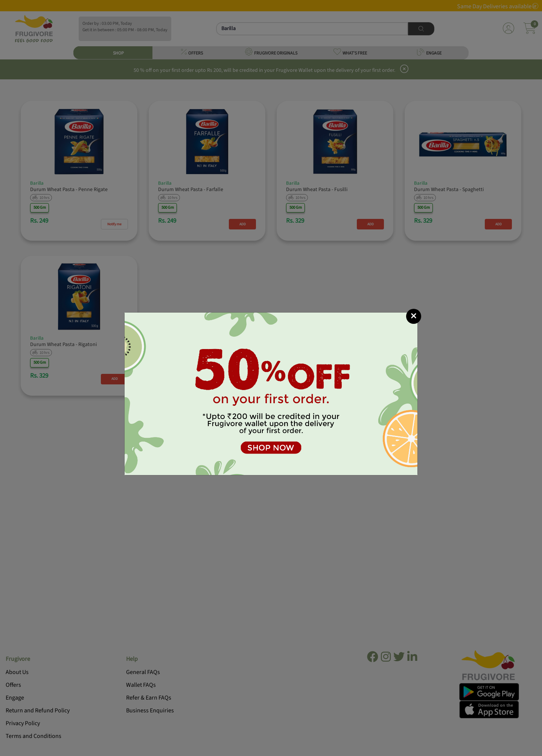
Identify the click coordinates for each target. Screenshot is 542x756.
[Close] (414, 316)
